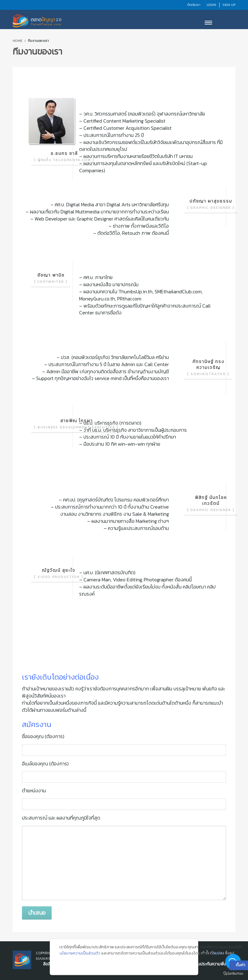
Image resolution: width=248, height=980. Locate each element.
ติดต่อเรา (194, 5)
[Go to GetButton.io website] (233, 974)
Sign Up (229, 5)
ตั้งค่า (216, 956)
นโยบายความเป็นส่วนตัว (80, 956)
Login (211, 5)
